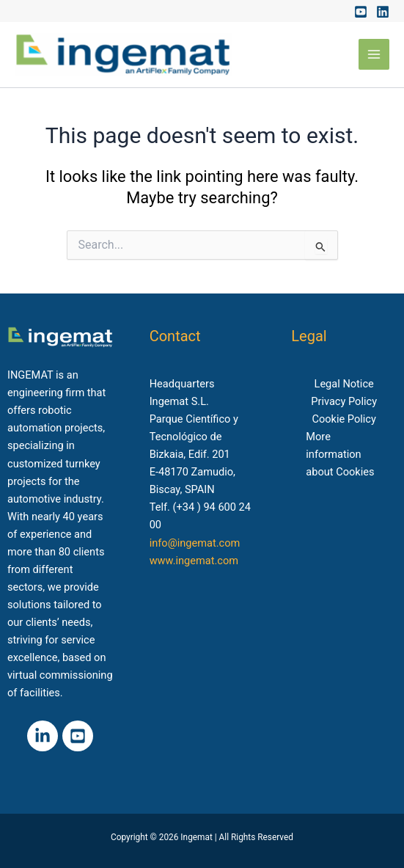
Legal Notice (344, 384)
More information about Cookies (340, 454)
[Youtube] (361, 12)
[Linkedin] (383, 12)
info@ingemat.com (195, 543)
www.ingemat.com (194, 561)
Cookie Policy (344, 419)
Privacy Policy (344, 401)
